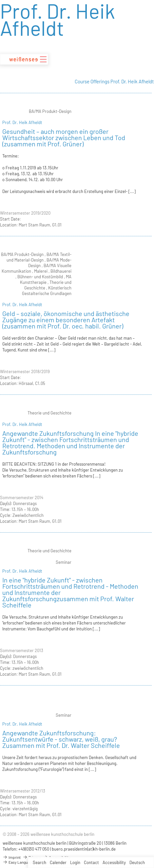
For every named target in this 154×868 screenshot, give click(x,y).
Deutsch (137, 862)
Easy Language (18, 862)
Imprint (12, 857)
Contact (91, 862)
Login (75, 862)
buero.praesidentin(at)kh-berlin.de (84, 849)
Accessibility (114, 862)
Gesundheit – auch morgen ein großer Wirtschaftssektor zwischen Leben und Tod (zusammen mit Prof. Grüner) (64, 138)
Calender (58, 862)
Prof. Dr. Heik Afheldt (22, 122)
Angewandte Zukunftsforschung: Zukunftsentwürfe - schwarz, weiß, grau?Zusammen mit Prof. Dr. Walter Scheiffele (61, 739)
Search (39, 862)
